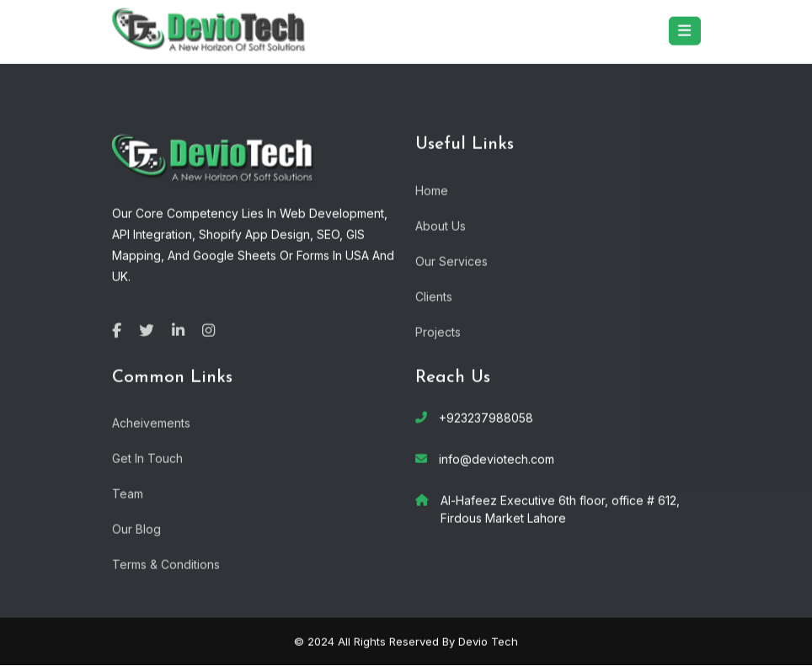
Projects (438, 330)
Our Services (451, 260)
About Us (441, 224)
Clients (434, 295)
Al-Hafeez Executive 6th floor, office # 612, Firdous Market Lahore (560, 509)
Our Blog (136, 528)
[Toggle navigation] (685, 30)
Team (128, 493)
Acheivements (151, 422)
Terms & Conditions (166, 564)
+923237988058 (486, 417)
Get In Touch (147, 458)
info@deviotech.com (497, 458)
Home (432, 189)
